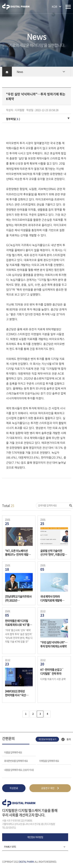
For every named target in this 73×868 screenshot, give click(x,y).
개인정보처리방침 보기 (47, 739)
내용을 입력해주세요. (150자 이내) (19, 770)
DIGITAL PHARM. (27, 862)
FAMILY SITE (10, 847)
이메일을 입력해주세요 (49, 761)
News (20, 72)
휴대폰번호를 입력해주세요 (16, 761)
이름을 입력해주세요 (13, 752)
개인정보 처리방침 (35, 837)
